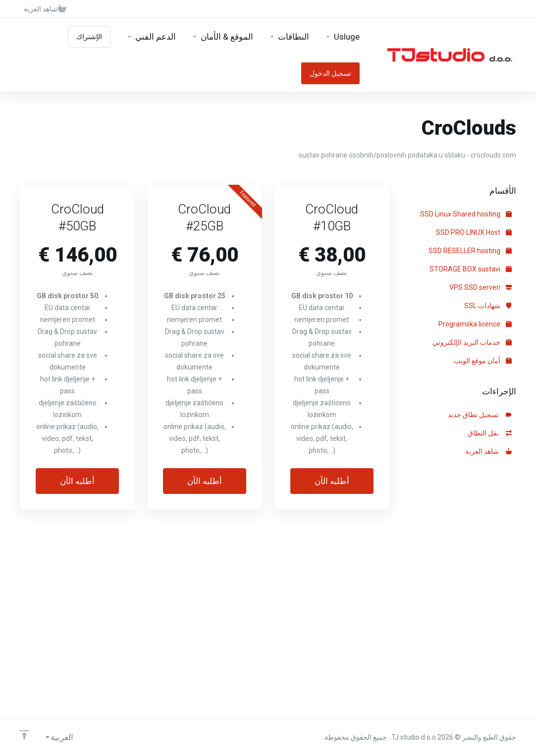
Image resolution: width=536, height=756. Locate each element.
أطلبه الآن (332, 481)
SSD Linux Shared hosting (466, 214)
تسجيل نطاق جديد (480, 415)
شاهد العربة (488, 451)
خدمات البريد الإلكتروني (472, 342)
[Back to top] (24, 735)
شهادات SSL (488, 306)
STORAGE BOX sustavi (471, 269)
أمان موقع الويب (483, 361)
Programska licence (475, 324)
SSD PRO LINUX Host (474, 232)
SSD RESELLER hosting (470, 251)
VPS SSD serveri (481, 287)
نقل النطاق (490, 433)
